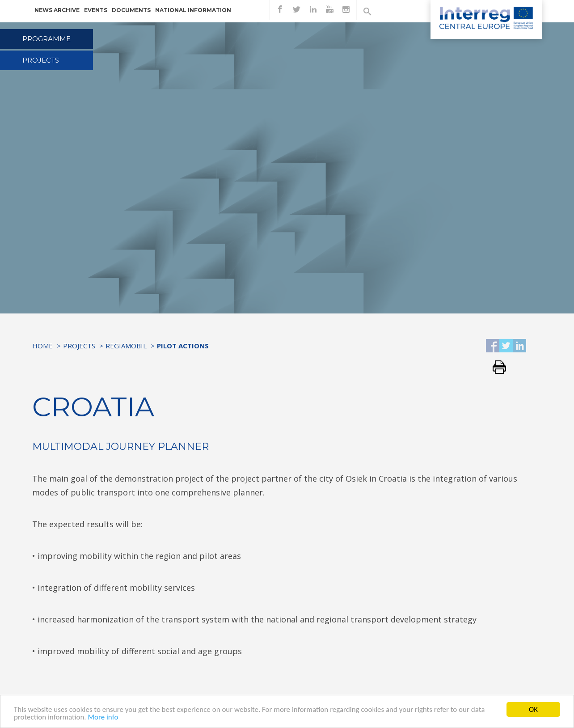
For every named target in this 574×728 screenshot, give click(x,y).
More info (103, 718)
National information (193, 10)
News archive (57, 10)
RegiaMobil (126, 346)
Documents (131, 10)
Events (96, 10)
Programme (46, 39)
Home (42, 346)
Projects (41, 60)
